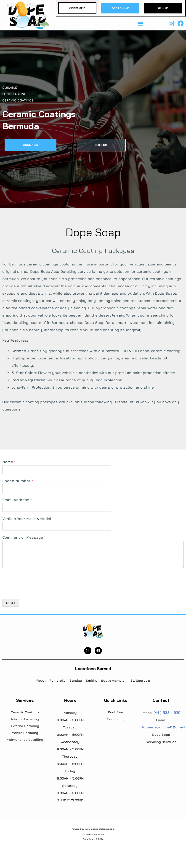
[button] (140, 23)
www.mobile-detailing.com (100, 829)
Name (9, 462)
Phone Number (18, 481)
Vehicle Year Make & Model (27, 519)
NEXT (11, 603)
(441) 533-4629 (167, 712)
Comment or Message (24, 537)
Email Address (17, 500)
